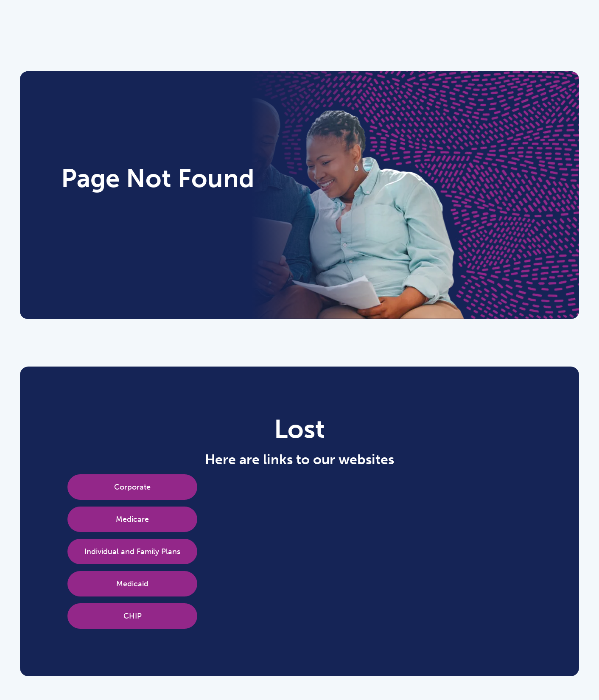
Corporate (132, 487)
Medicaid (132, 584)
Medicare (132, 519)
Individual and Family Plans (132, 552)
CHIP (133, 616)
